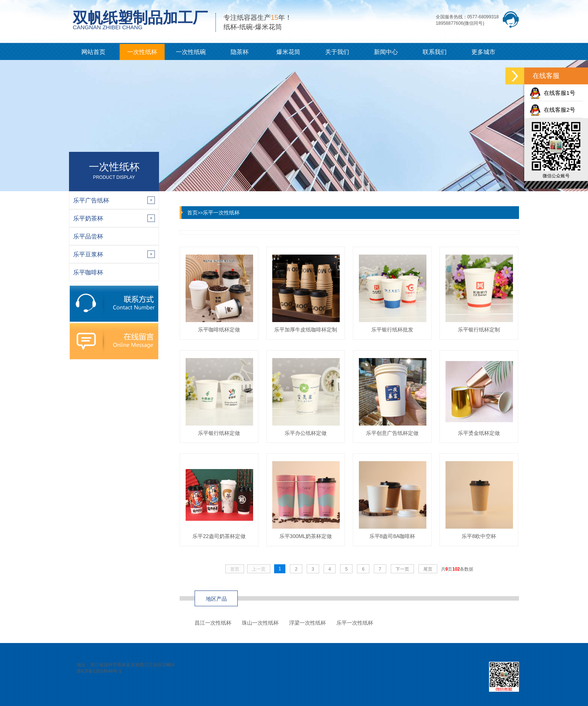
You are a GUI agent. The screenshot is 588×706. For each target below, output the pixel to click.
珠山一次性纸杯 (260, 623)
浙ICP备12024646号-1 (99, 671)
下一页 (402, 569)
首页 (192, 213)
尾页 (428, 569)
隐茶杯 (240, 52)
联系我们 (435, 52)
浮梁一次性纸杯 (307, 623)
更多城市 (483, 52)
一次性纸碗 (191, 52)
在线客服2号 (552, 110)
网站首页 (93, 52)
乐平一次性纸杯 (221, 213)
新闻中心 (386, 52)
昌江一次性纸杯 (213, 623)
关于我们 (337, 52)
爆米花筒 (288, 52)
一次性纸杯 (142, 52)
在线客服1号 (552, 93)
